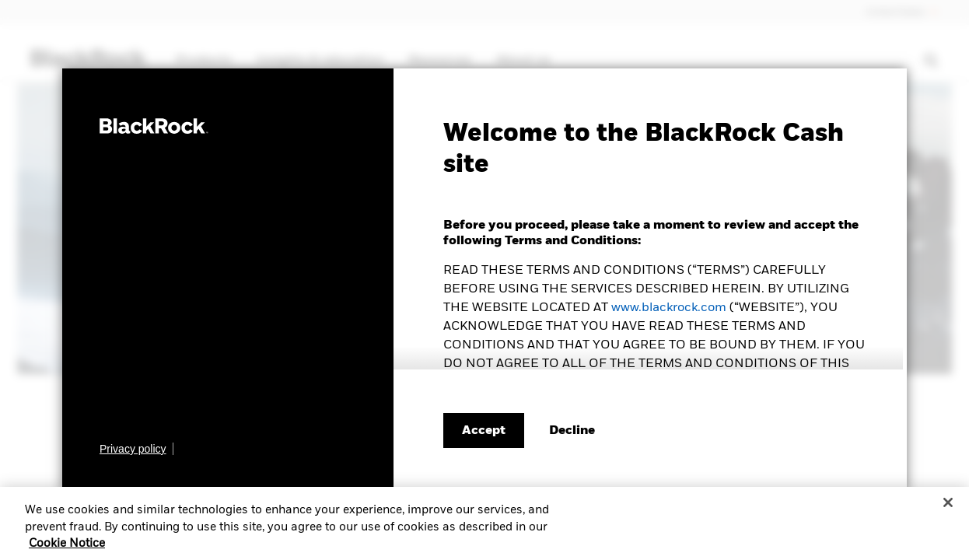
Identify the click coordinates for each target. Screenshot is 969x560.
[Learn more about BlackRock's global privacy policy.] (136, 449)
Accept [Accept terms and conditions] (484, 431)
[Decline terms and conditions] (572, 431)
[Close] (948, 509)
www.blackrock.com (669, 308)
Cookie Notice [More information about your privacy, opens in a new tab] (67, 550)
